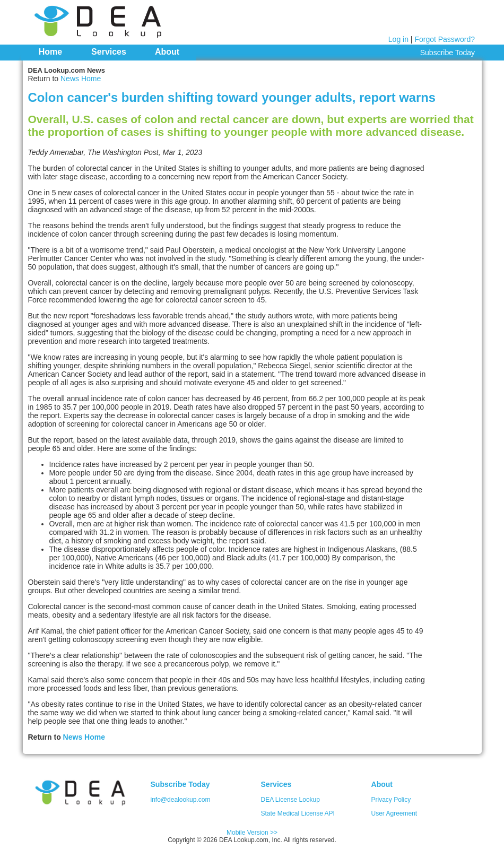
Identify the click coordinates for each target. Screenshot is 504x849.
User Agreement (394, 813)
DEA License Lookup (290, 800)
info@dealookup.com (181, 800)
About (167, 52)
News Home (81, 79)
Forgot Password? (445, 39)
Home (50, 52)
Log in (398, 39)
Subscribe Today (447, 53)
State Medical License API (298, 813)
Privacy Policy (391, 800)
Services (109, 52)
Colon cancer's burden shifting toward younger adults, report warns (232, 97)
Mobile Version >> (252, 833)
